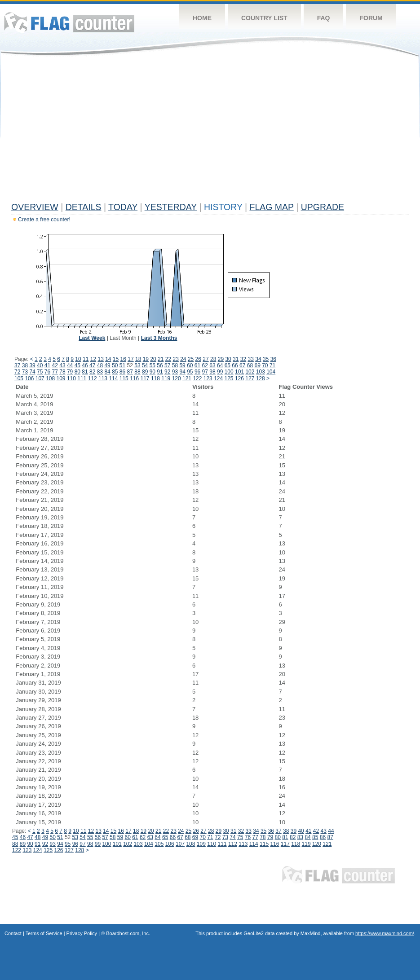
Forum (371, 18)
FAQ (324, 18)
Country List (264, 18)
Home (202, 18)
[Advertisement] (210, 131)
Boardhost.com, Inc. (128, 933)
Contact (13, 933)
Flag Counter (69, 22)
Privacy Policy (82, 933)
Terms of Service (44, 933)
